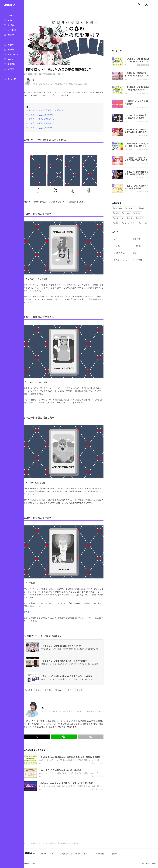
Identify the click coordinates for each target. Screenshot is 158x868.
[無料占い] (12, 50)
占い (53, 843)
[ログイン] (12, 16)
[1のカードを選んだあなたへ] (50, 115)
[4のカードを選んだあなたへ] (50, 128)
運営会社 (124, 854)
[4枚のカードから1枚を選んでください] (54, 110)
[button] (150, 4)
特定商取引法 (110, 854)
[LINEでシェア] (74, 737)
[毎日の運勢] (12, 64)
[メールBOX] (12, 30)
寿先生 (36, 612)
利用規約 (75, 854)
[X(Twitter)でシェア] (47, 737)
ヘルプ (64, 854)
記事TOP (44, 843)
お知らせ (53, 854)
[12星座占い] (12, 59)
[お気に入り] (12, 20)
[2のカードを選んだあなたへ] (50, 119)
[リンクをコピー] (100, 737)
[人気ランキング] (12, 54)
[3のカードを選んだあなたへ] (50, 123)
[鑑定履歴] (12, 25)
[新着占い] (12, 45)
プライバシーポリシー (92, 854)
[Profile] (147, 4)
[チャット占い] (12, 79)
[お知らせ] (12, 35)
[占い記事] (12, 69)
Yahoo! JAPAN (39, 863)
